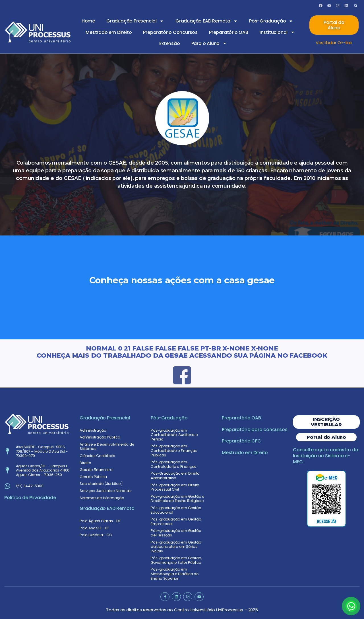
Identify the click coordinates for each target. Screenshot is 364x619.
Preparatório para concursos (255, 430)
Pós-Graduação (271, 21)
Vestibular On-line (334, 43)
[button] (356, 6)
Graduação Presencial (135, 21)
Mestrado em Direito (109, 32)
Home (88, 21)
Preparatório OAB (229, 32)
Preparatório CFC (241, 441)
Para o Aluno (209, 43)
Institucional (277, 32)
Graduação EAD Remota (207, 21)
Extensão (169, 43)
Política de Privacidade (30, 498)
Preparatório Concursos (170, 32)
